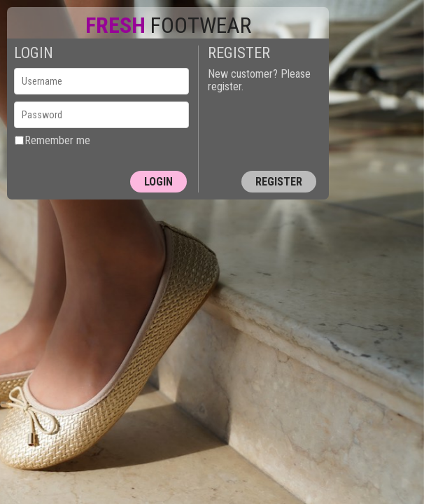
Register (279, 182)
